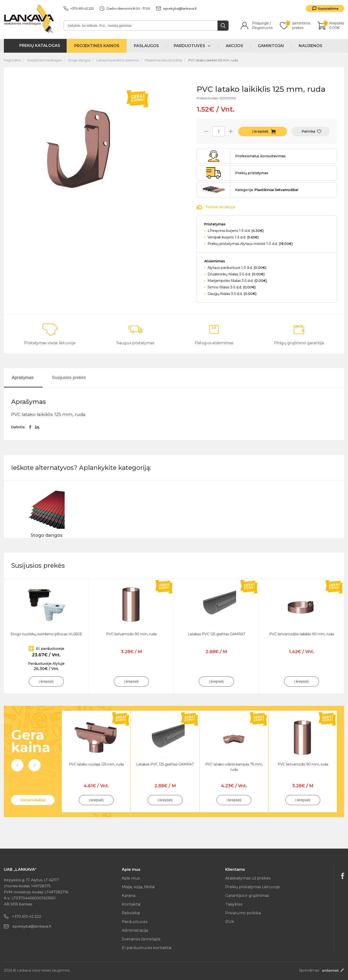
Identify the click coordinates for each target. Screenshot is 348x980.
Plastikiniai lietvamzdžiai (163, 60)
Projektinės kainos (97, 46)
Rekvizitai (131, 913)
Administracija (135, 930)
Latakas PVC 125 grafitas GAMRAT (217, 634)
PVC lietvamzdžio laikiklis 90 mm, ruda (302, 634)
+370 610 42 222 (79, 8)
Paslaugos (146, 46)
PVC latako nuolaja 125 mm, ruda (96, 764)
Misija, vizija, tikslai (138, 887)
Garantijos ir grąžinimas (247, 896)
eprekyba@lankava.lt (176, 8)
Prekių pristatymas (252, 173)
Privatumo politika (243, 913)
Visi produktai (33, 800)
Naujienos (311, 46)
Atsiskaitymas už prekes (248, 878)
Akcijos (234, 46)
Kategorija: (267, 190)
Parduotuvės (135, 922)
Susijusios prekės (69, 378)
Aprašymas (22, 378)
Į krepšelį (260, 131)
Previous (17, 765)
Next (34, 765)
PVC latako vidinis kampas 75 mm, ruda (234, 767)
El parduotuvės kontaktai (147, 948)
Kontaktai (131, 904)
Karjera (129, 896)
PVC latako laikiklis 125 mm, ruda (213, 60)
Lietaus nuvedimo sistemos (118, 60)
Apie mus (131, 878)
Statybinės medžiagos (44, 60)
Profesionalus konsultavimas (260, 156)
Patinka (308, 131)
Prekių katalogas (40, 46)
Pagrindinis (12, 60)
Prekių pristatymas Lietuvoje (253, 887)
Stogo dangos (79, 60)
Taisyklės (234, 904)
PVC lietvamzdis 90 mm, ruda (131, 634)
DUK (230, 922)
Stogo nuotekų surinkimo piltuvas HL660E (46, 634)
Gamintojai (271, 46)
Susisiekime (328, 8)
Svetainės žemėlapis (141, 939)
